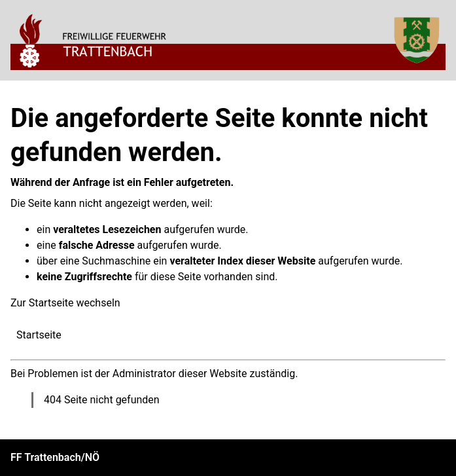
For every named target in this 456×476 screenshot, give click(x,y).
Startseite (39, 335)
